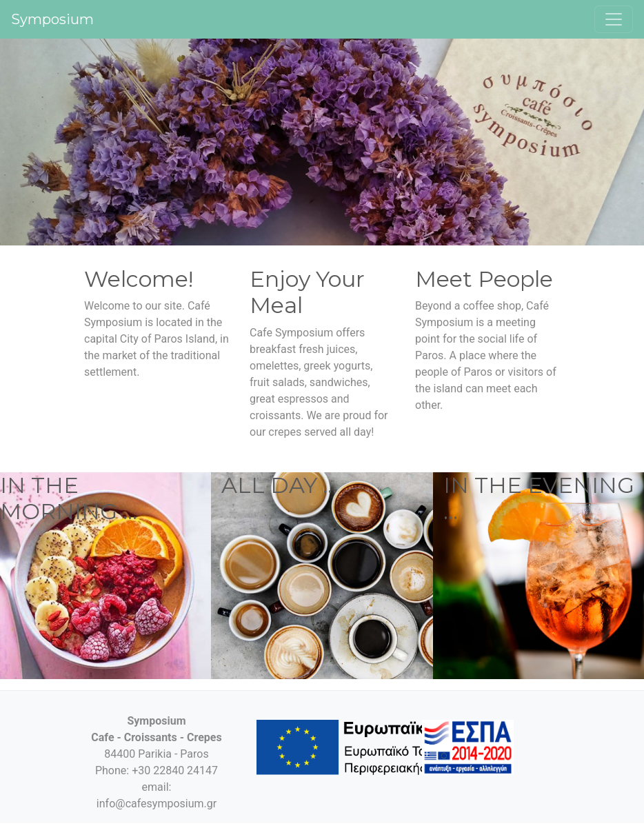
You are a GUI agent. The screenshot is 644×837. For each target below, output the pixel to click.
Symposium (52, 19)
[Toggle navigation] (614, 19)
